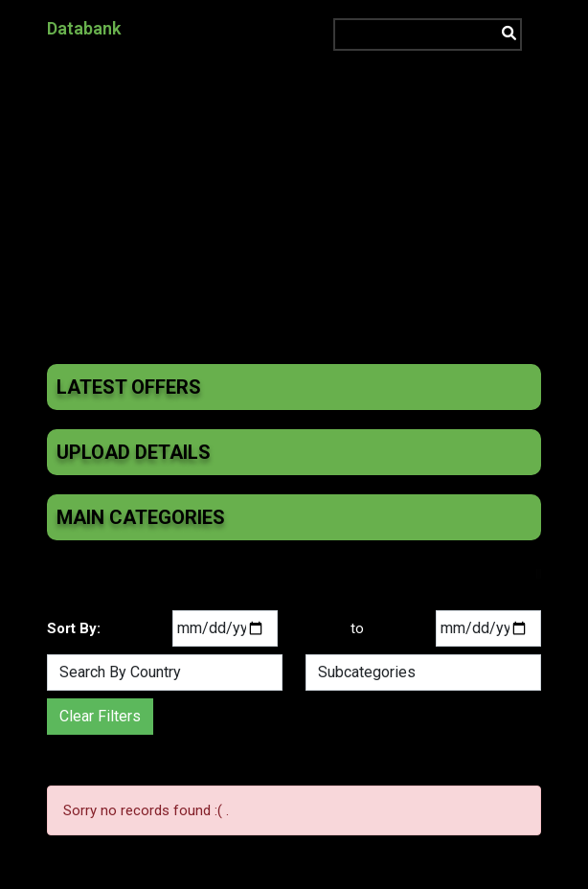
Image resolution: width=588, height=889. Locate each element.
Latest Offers (129, 387)
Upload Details (134, 452)
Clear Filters (100, 716)
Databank (84, 28)
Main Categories (141, 517)
